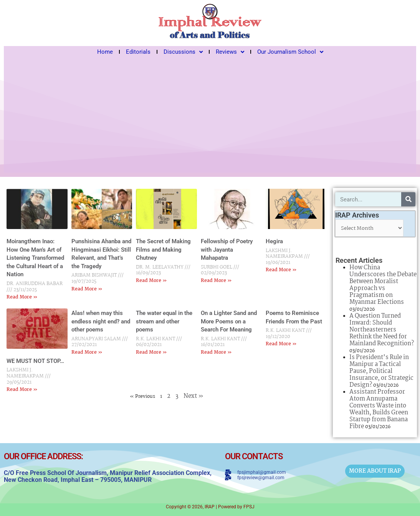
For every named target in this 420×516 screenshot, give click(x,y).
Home (105, 52)
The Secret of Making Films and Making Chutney (163, 250)
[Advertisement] (210, 115)
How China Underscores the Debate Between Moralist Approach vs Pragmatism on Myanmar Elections (383, 285)
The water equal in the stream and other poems (164, 321)
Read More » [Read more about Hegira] (281, 270)
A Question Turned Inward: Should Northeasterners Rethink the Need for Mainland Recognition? (382, 330)
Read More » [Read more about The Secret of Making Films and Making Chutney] (151, 281)
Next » (193, 396)
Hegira (274, 241)
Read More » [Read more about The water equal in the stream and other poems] (151, 352)
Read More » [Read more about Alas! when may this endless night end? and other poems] (87, 352)
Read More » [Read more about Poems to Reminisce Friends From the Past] (281, 344)
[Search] (408, 199)
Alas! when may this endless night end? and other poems (101, 321)
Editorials (138, 52)
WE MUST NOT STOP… (35, 361)
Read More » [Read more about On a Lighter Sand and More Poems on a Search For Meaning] (216, 352)
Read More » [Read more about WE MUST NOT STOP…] (22, 390)
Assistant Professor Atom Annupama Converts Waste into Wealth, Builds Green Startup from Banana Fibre (379, 409)
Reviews (230, 52)
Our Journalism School (290, 52)
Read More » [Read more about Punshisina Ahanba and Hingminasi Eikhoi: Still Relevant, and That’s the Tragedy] (87, 289)
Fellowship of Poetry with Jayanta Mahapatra (227, 250)
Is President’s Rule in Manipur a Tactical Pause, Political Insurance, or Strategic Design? (381, 371)
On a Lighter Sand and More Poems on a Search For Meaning (229, 321)
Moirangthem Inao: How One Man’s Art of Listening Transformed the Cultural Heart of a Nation (35, 258)
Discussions (183, 52)
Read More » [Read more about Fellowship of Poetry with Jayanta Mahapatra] (216, 281)
